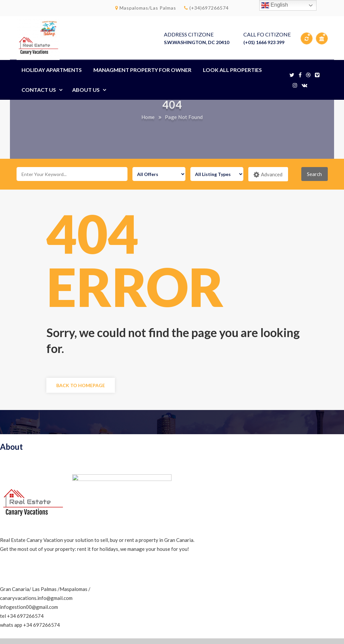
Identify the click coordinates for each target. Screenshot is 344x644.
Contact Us (39, 90)
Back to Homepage (81, 385)
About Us (86, 90)
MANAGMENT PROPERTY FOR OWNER (142, 70)
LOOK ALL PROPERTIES (232, 70)
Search (314, 174)
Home (148, 117)
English (275, 5)
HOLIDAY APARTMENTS (52, 70)
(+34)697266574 (206, 8)
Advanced (268, 175)
